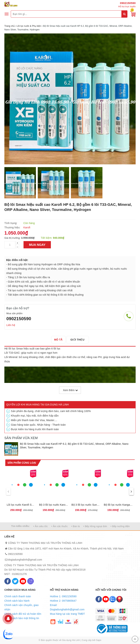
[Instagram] (31, 581)
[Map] (119, 599)
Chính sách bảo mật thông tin (22, 618)
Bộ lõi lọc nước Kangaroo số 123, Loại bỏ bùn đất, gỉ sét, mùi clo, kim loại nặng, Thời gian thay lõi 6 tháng (119, 505)
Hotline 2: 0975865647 (63, 601)
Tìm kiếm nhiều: (20, 526)
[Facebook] (8, 581)
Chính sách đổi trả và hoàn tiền (23, 614)
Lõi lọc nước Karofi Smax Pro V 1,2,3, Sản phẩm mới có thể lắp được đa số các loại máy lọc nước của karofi (22, 505)
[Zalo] (113, 599)
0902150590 (128, 3)
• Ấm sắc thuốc (59, 526)
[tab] (59, 340)
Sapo (99, 640)
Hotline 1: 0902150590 (63, 596)
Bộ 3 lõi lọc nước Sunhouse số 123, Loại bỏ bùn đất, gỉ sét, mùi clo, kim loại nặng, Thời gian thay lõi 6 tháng (86, 505)
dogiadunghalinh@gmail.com (25, 560)
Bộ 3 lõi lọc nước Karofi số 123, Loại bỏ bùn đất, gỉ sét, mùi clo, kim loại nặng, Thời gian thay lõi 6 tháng (54, 505)
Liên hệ (11, 325)
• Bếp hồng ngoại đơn (95, 526)
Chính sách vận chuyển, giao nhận (22, 607)
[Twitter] (15, 581)
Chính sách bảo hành (17, 601)
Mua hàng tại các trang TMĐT (67, 614)
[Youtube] (23, 581)
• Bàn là (76, 526)
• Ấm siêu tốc (41, 526)
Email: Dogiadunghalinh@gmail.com (67, 607)
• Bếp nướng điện (120, 526)
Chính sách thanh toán (18, 596)
